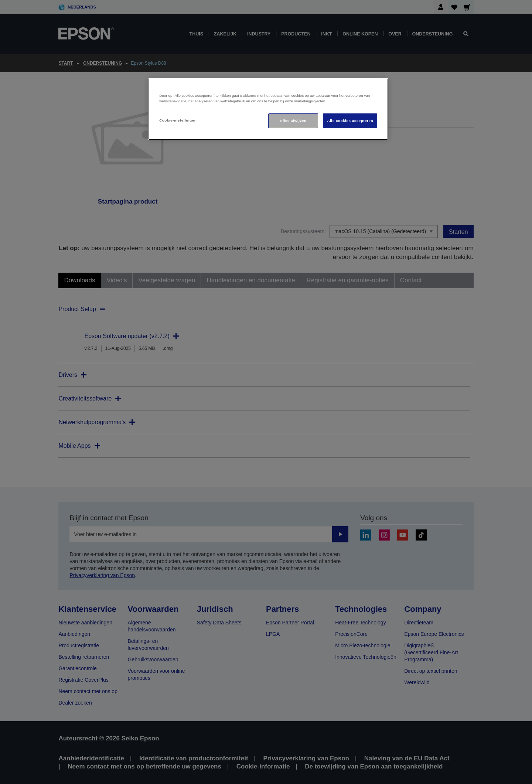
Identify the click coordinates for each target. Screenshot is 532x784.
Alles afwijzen (293, 121)
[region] (268, 109)
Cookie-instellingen (178, 120)
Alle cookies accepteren (350, 121)
